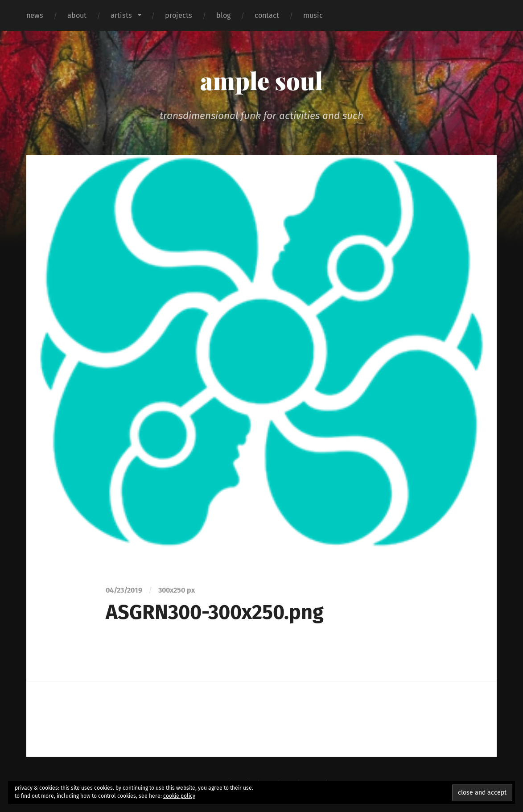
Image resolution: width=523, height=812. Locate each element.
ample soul (261, 80)
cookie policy (179, 796)
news (35, 15)
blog (223, 15)
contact (267, 15)
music (313, 15)
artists (121, 15)
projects (179, 15)
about (77, 15)
